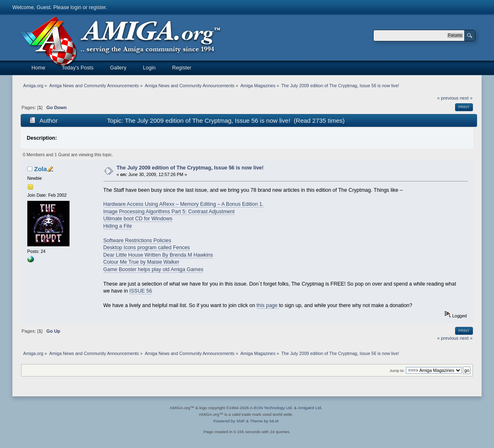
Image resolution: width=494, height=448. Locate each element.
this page (268, 305)
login (76, 7)
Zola (40, 169)
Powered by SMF (229, 421)
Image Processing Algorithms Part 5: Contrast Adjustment (169, 212)
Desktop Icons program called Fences (147, 248)
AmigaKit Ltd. (310, 408)
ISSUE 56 (141, 291)
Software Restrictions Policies (137, 241)
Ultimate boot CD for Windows (138, 219)
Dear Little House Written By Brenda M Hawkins (158, 255)
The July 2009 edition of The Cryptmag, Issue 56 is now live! (190, 168)
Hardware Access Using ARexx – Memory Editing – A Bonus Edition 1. (183, 204)
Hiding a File (118, 226)
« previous (448, 98)
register (97, 7)
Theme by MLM (264, 421)
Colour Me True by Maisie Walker (141, 262)
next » (466, 98)
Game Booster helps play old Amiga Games (153, 269)
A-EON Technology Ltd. (271, 408)
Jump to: (397, 371)
